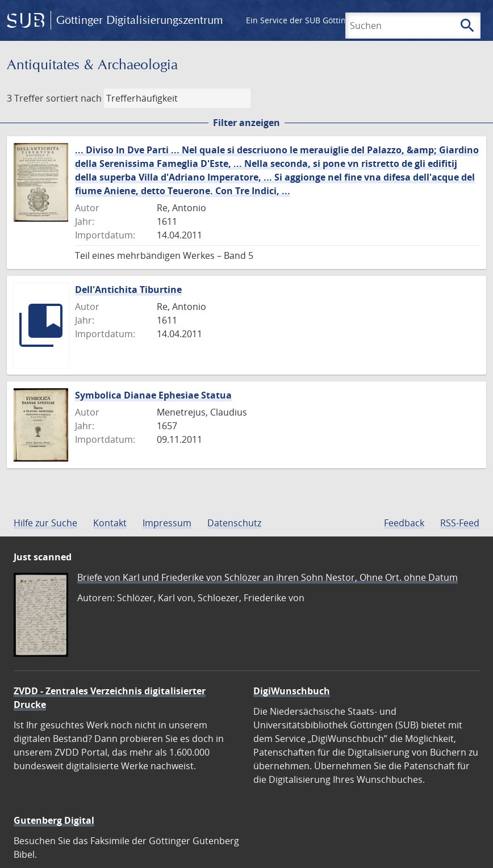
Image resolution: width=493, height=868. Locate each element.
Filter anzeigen (246, 123)
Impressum (167, 523)
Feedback (404, 523)
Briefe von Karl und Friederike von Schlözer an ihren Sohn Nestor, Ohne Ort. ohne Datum (268, 577)
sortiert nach (74, 98)
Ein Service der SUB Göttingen (303, 20)
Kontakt (110, 523)
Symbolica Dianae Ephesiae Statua (153, 395)
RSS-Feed (460, 523)
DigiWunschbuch (292, 691)
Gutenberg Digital (54, 820)
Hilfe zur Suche (45, 523)
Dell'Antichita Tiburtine (128, 290)
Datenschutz (234, 523)
